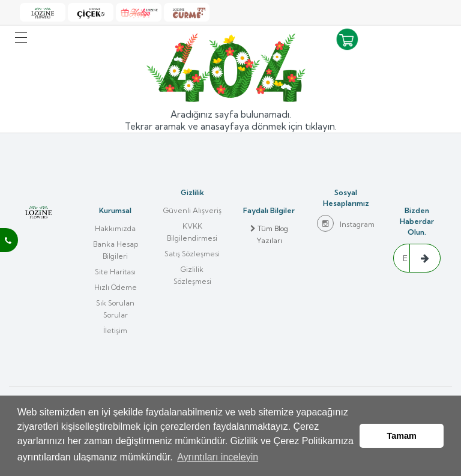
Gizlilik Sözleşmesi (192, 275)
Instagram (346, 223)
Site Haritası (115, 272)
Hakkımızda (115, 228)
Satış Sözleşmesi (192, 254)
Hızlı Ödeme (116, 287)
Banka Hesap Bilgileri (116, 250)
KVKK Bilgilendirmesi (192, 232)
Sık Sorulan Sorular (115, 309)
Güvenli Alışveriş (192, 210)
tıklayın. (321, 126)
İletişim (115, 330)
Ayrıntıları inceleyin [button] (218, 457)
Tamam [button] (402, 436)
